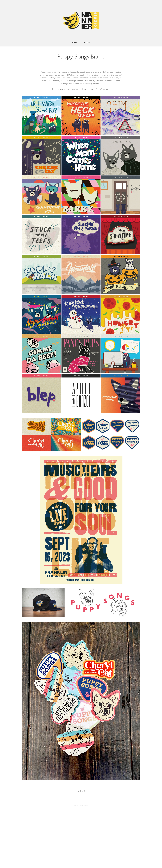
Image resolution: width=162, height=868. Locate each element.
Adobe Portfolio (84, 806)
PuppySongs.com (103, 89)
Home (75, 42)
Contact (86, 42)
